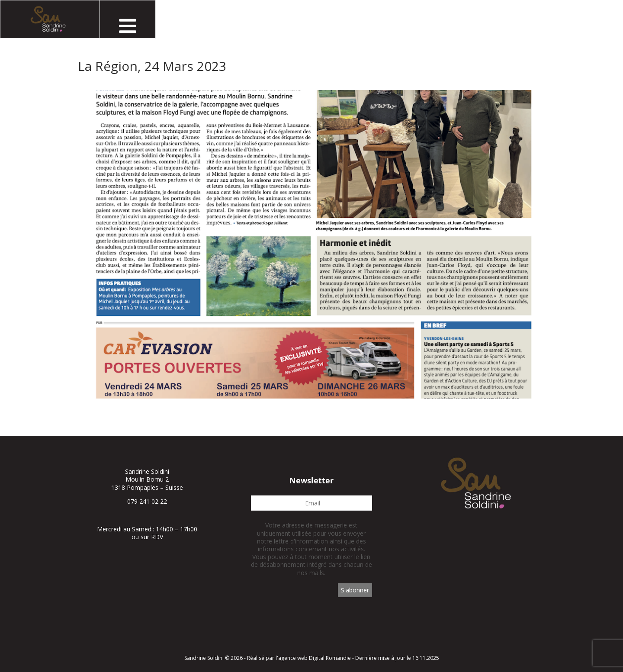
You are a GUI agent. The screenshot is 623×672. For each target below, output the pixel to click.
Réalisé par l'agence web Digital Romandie (299, 658)
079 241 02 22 (147, 501)
